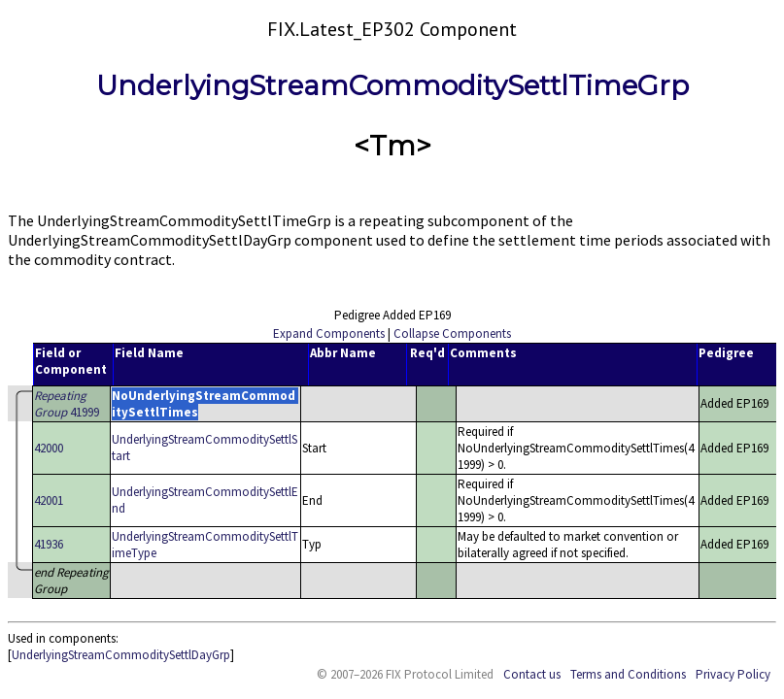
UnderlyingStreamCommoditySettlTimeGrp (392, 85)
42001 (49, 500)
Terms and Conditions (628, 674)
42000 (49, 448)
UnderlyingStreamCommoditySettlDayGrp (121, 655)
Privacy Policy (733, 674)
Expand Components (329, 333)
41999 (67, 404)
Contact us (532, 674)
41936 (49, 544)
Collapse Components (452, 333)
